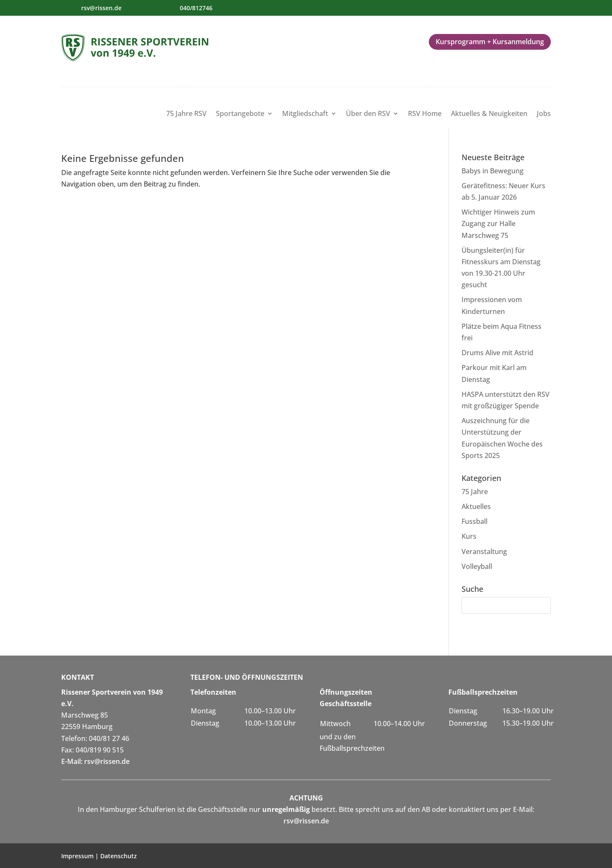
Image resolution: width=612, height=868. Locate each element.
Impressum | (81, 856)
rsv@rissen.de (101, 8)
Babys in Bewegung (493, 171)
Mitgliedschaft (305, 114)
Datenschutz (119, 856)
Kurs (469, 536)
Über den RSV (368, 114)
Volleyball (477, 566)
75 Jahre (475, 492)
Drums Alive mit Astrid (497, 353)
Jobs (544, 114)
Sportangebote (240, 114)
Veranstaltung (484, 551)
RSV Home (425, 114)
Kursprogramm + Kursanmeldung (490, 42)
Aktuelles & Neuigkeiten (489, 114)
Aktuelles (476, 506)
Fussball (475, 521)
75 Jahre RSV (186, 114)
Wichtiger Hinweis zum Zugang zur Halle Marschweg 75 (498, 223)
